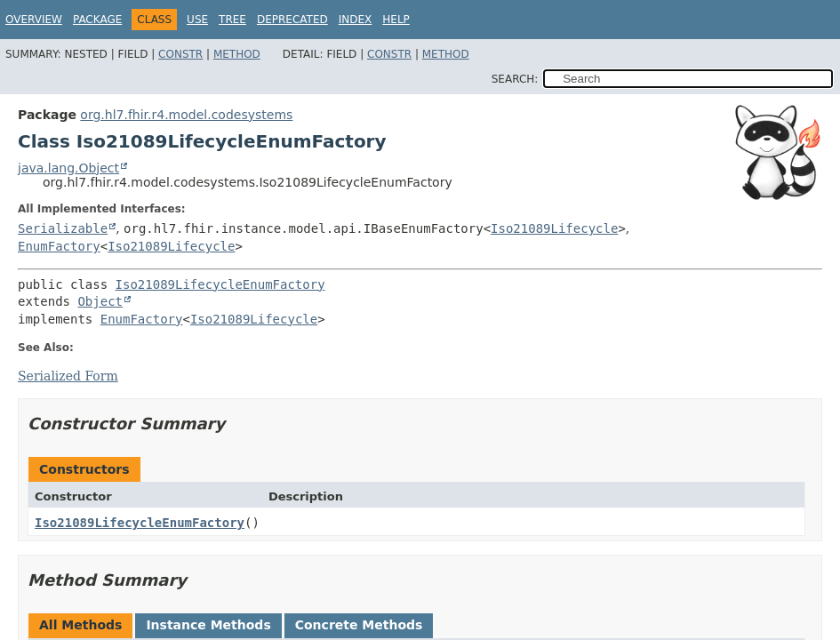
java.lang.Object (68, 168)
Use (197, 20)
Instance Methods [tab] (208, 625)
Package (97, 20)
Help (396, 20)
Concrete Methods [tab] (359, 625)
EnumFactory (59, 246)
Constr (180, 54)
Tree (232, 20)
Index (356, 20)
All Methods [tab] (80, 625)
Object (100, 301)
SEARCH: (515, 79)
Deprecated (292, 20)
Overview (34, 20)
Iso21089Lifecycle (554, 228)
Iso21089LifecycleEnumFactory (220, 284)
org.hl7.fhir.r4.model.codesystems (186, 115)
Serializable (63, 228)
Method (237, 54)
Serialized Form (68, 376)
